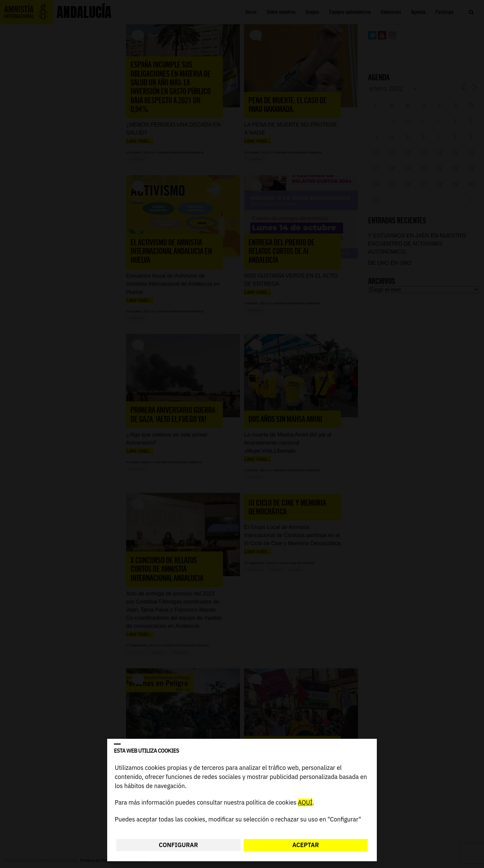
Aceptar (306, 845)
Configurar (178, 845)
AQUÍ (305, 803)
